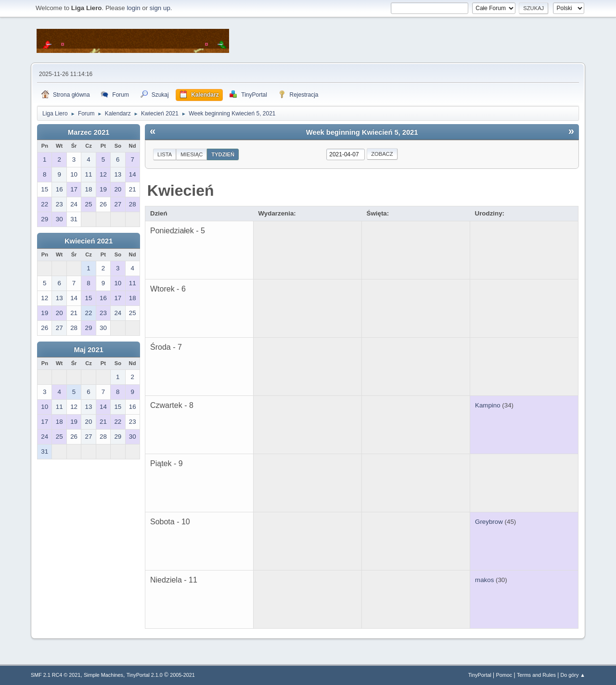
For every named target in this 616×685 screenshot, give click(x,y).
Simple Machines (103, 675)
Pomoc (504, 675)
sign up (160, 8)
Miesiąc (192, 154)
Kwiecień (181, 190)
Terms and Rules (536, 675)
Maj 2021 (88, 350)
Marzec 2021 (89, 132)
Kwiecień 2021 (89, 241)
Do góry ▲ (573, 675)
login (133, 8)
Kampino (488, 405)
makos (484, 580)
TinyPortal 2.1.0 (145, 675)
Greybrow (489, 522)
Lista (165, 154)
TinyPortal (480, 675)
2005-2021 (182, 675)
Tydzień (223, 154)
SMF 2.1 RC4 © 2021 (56, 675)
